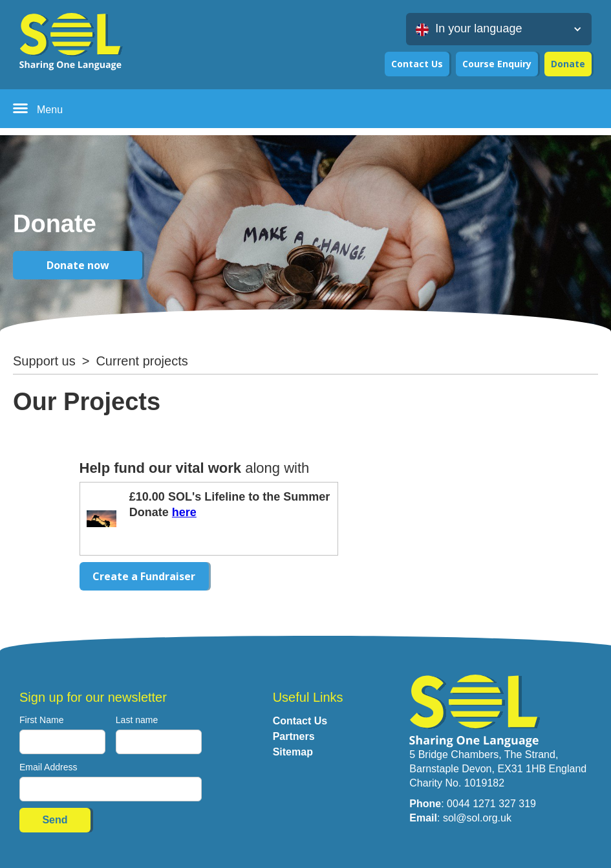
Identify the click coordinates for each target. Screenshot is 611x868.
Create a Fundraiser (144, 576)
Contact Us (417, 64)
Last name (137, 720)
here (184, 512)
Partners (294, 736)
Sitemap (293, 752)
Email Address (48, 767)
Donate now (78, 265)
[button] (499, 29)
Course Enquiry (497, 64)
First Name (41, 720)
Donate (568, 64)
